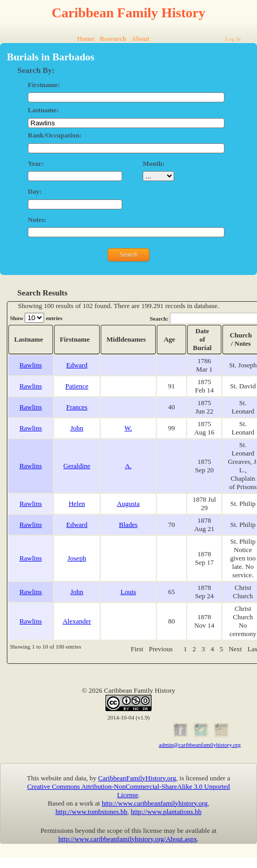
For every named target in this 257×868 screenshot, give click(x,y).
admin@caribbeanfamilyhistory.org (200, 745)
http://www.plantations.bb (166, 812)
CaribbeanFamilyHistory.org (137, 778)
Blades (128, 525)
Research (113, 39)
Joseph (77, 558)
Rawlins (31, 365)
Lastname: (43, 110)
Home (86, 39)
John (77, 428)
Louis (128, 592)
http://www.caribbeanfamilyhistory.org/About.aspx (128, 839)
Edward (77, 365)
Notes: (37, 220)
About (140, 39)
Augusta (128, 504)
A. (128, 466)
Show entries (36, 318)
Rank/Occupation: (55, 135)
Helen (77, 504)
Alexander (77, 621)
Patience (77, 386)
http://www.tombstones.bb (92, 812)
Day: (35, 191)
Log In (233, 39)
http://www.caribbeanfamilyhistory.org (155, 803)
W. (128, 428)
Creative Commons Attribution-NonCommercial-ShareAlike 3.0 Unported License (129, 791)
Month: (154, 163)
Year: (36, 163)
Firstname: (44, 85)
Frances (77, 407)
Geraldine (77, 466)
